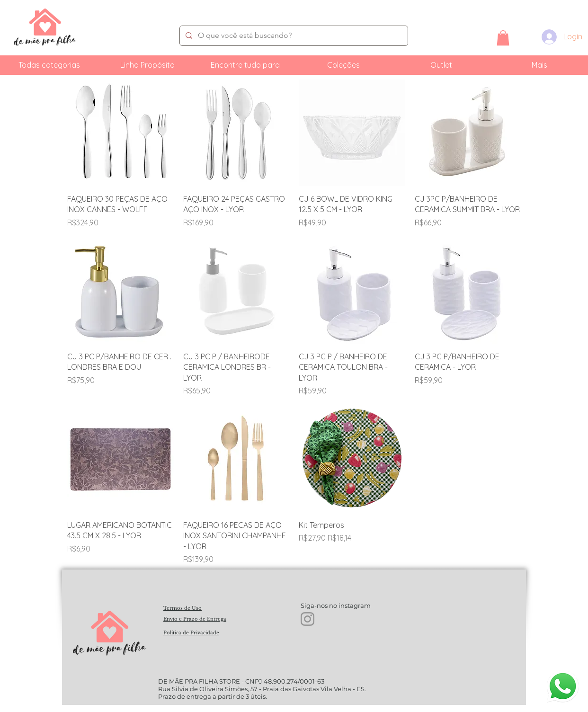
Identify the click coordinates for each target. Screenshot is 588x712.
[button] (503, 38)
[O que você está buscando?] (293, 36)
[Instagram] (307, 619)
